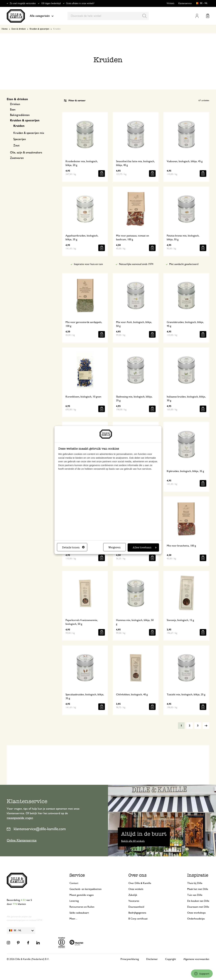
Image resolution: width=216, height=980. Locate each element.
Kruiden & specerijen (39, 29)
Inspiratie (198, 875)
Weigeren (115, 547)
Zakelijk (133, 895)
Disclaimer (152, 959)
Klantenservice (185, 3)
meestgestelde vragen (20, 818)
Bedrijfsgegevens (137, 913)
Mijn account (197, 16)
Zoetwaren (17, 158)
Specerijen (20, 139)
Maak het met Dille (198, 889)
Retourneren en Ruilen (82, 907)
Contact (74, 883)
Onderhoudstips (196, 919)
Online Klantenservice (22, 840)
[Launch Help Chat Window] (202, 974)
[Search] (145, 16)
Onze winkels (136, 889)
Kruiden (19, 126)
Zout (16, 146)
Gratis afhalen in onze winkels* (80, 3)
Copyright (171, 959)
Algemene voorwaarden (196, 959)
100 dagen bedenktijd (51, 3)
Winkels (170, 3)
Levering (74, 901)
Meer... (73, 919)
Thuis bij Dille (195, 883)
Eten (13, 110)
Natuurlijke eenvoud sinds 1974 (136, 264)
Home (5, 29)
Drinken (15, 104)
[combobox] (108, 16)
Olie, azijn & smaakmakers (26, 153)
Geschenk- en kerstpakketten (86, 889)
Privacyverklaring (130, 959)
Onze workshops (196, 913)
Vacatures (134, 901)
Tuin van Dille (195, 895)
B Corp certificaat (138, 919)
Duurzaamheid (136, 907)
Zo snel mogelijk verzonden (23, 3)
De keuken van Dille (198, 901)
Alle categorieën (42, 16)
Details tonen (73, 547)
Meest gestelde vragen (82, 895)
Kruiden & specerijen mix (29, 133)
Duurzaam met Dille (198, 907)
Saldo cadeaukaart (79, 913)
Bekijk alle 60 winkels (133, 841)
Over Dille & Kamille (140, 883)
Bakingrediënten (20, 115)
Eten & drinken (19, 29)
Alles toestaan (145, 547)
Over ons (137, 875)
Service (77, 875)
